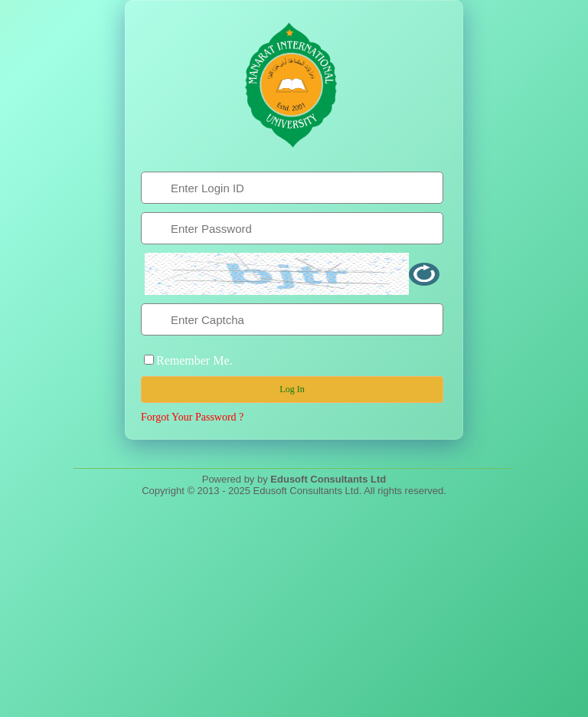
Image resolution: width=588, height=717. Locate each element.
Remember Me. (194, 360)
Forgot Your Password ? (192, 417)
